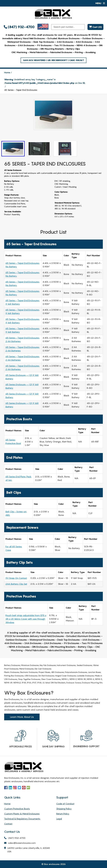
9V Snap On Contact (16, 578)
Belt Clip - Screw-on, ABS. (16, 513)
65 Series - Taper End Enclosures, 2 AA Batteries (23, 340)
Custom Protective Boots (17, 809)
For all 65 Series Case (14, 548)
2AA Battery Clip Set (16, 584)
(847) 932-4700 (19, 27)
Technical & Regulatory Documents (22, 819)
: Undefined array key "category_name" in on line (45, 81)
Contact (8, 824)
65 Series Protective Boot (13, 442)
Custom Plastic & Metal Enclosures (22, 814)
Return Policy (63, 814)
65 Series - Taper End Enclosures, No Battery (23, 265)
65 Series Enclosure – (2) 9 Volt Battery (22, 377)
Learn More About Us (22, 717)
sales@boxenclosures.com (20, 843)
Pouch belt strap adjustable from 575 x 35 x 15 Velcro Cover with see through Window (26, 619)
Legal (59, 819)
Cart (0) (95, 27)
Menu (100, 3)
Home (7, 72)
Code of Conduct (65, 804)
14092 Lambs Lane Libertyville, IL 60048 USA (27, 850)
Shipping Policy (64, 809)
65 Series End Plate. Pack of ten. (18, 478)
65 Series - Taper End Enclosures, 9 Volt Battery (23, 302)
